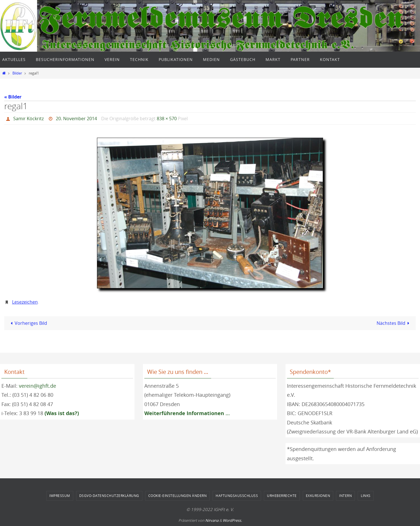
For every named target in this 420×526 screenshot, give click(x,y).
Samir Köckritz (28, 119)
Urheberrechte (282, 496)
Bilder (17, 73)
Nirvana (212, 520)
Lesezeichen (25, 302)
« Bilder (13, 97)
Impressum (60, 496)
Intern (345, 496)
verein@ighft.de (37, 386)
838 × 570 (167, 119)
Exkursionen (318, 496)
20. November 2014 (76, 119)
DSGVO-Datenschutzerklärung (109, 496)
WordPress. (232, 520)
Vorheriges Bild (28, 323)
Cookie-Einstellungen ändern (178, 496)
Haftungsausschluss (237, 496)
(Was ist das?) (62, 413)
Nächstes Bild (394, 323)
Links (366, 496)
